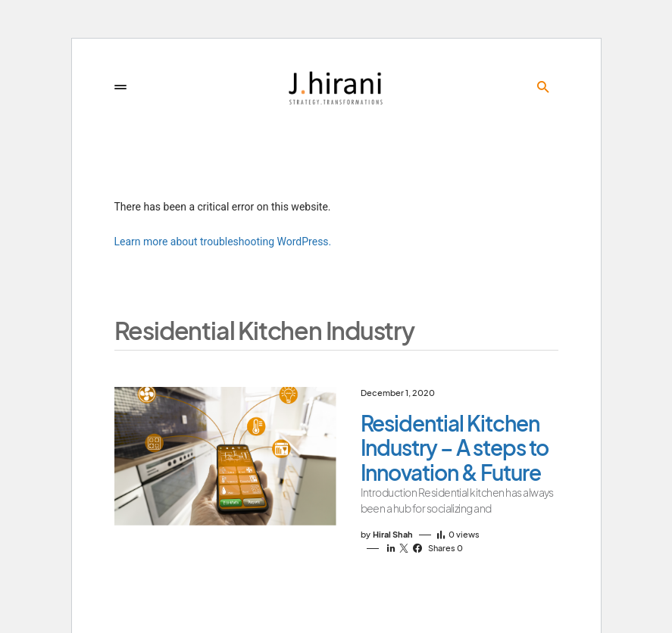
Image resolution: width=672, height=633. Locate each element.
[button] (120, 87)
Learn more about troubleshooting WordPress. (223, 242)
